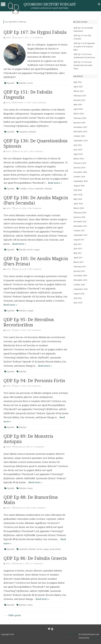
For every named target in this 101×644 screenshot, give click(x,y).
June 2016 (78, 303)
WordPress (94, 638)
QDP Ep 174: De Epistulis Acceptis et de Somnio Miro (84, 47)
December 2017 (80, 222)
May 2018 (78, 199)
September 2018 (81, 181)
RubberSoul (73, 634)
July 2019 (78, 145)
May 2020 (78, 105)
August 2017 (79, 240)
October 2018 (79, 177)
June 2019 (78, 150)
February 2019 (80, 163)
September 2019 (81, 141)
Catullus (23, 189)
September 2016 (81, 289)
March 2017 (79, 262)
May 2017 (78, 253)
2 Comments (38, 38)
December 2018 (80, 172)
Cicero (31, 189)
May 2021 (78, 82)
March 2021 (79, 91)
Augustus (24, 132)
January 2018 (79, 217)
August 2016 (79, 294)
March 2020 (79, 114)
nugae (46, 549)
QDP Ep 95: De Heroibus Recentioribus (29, 322)
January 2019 (79, 168)
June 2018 (78, 195)
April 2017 (78, 258)
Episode (11, 83)
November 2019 (80, 132)
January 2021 (79, 100)
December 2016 (80, 276)
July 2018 (78, 190)
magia (37, 250)
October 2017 (79, 231)
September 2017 (81, 235)
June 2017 (78, 249)
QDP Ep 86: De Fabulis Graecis (35, 558)
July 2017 (78, 244)
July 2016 (78, 298)
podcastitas (55, 549)
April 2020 (78, 109)
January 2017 (79, 271)
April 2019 (78, 154)
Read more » (55, 183)
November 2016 (80, 280)
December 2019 (80, 127)
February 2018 (80, 213)
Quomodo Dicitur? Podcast (50, 4)
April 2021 (78, 87)
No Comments (40, 103)
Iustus (8, 38)
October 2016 (79, 285)
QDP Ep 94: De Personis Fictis (34, 381)
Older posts (13, 615)
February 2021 (80, 96)
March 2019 (79, 159)
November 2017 (80, 226)
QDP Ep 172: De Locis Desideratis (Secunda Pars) (83, 65)
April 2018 (78, 204)
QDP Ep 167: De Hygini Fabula (35, 32)
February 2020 (80, 118)
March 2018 (79, 208)
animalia (23, 549)
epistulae (39, 189)
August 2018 (79, 186)
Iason (30, 488)
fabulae (23, 83)
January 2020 (79, 123)
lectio (30, 83)
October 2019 (79, 136)
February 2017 (80, 267)
